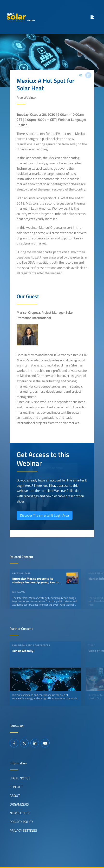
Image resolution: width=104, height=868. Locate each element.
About (15, 796)
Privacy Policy (21, 822)
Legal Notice (20, 778)
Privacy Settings (23, 830)
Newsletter (20, 813)
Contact (16, 787)
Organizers (19, 804)
